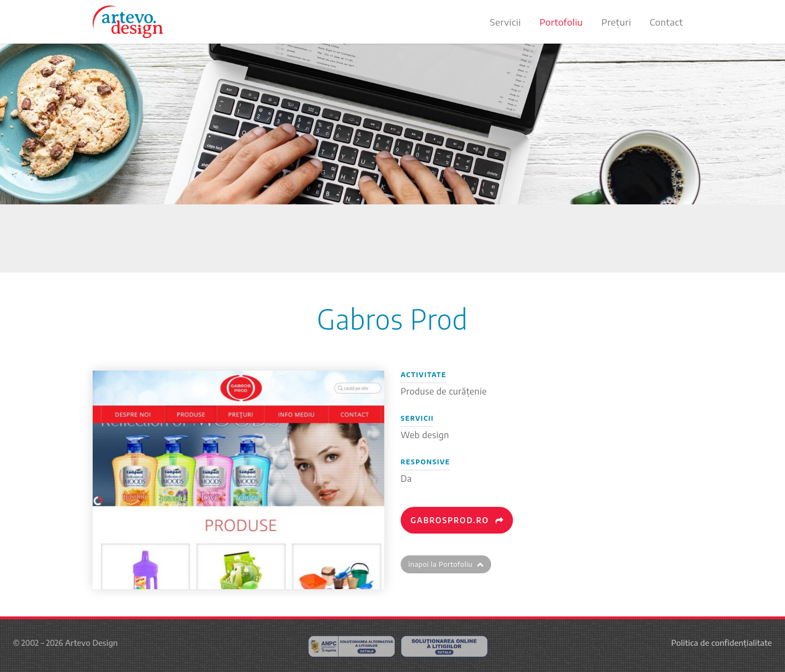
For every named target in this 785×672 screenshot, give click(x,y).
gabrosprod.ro (457, 520)
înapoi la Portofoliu (446, 564)
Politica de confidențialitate (721, 643)
